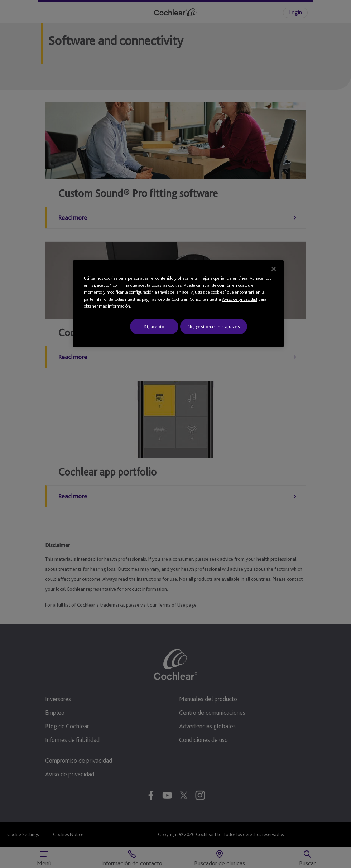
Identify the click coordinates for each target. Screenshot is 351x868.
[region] (178, 304)
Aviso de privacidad (240, 299)
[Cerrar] (274, 269)
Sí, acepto (154, 326)
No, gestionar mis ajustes (214, 326)
